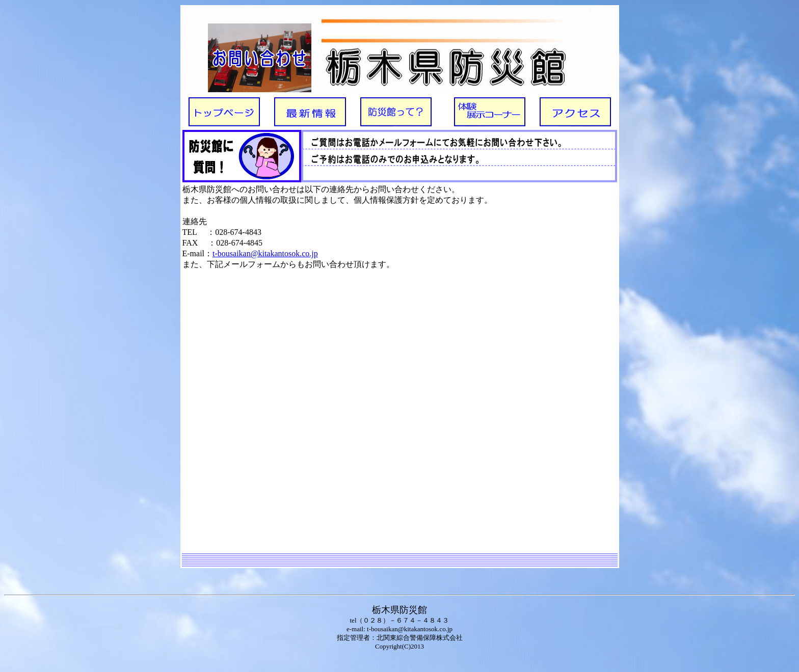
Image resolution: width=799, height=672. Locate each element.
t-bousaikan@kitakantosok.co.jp (265, 253)
